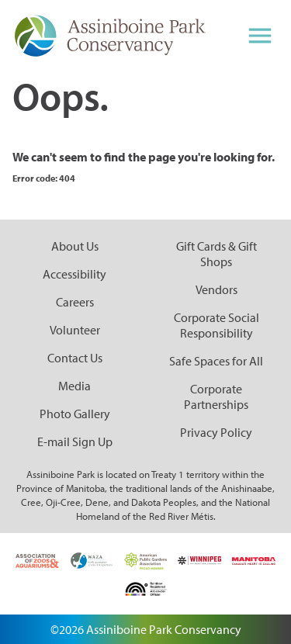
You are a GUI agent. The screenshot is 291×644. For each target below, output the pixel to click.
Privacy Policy (216, 432)
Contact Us (75, 358)
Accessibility (74, 274)
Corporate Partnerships (216, 396)
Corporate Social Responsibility (217, 325)
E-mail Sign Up (75, 441)
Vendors (217, 289)
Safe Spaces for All (216, 361)
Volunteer (75, 330)
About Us (75, 246)
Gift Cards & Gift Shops (217, 254)
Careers (75, 302)
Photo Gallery (75, 414)
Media (74, 386)
